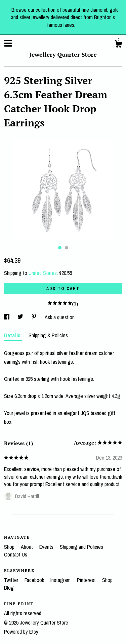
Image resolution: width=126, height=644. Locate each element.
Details (13, 335)
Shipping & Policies (48, 335)
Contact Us (16, 554)
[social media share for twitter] (21, 317)
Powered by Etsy (21, 632)
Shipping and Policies (81, 547)
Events (47, 547)
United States (43, 273)
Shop (10, 547)
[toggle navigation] (8, 43)
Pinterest (87, 580)
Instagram (61, 580)
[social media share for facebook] (7, 317)
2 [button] (67, 248)
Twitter (12, 580)
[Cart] (118, 45)
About (28, 547)
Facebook (35, 580)
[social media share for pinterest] (35, 317)
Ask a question (60, 317)
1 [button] (60, 248)
